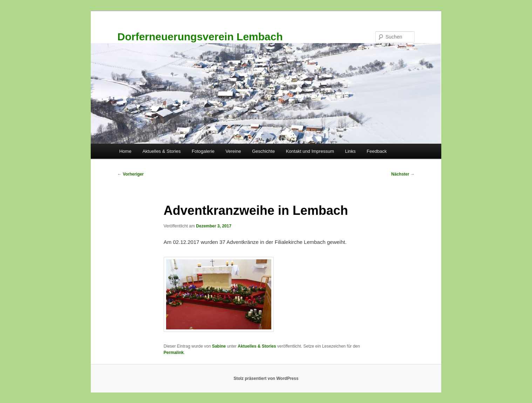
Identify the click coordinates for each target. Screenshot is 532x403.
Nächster (403, 174)
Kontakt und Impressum (310, 151)
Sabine (219, 346)
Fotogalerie (203, 151)
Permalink (174, 353)
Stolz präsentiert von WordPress (266, 378)
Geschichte (263, 151)
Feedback (377, 151)
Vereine (233, 151)
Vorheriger (131, 174)
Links (350, 151)
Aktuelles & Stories (161, 151)
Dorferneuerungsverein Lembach (200, 37)
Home (125, 151)
